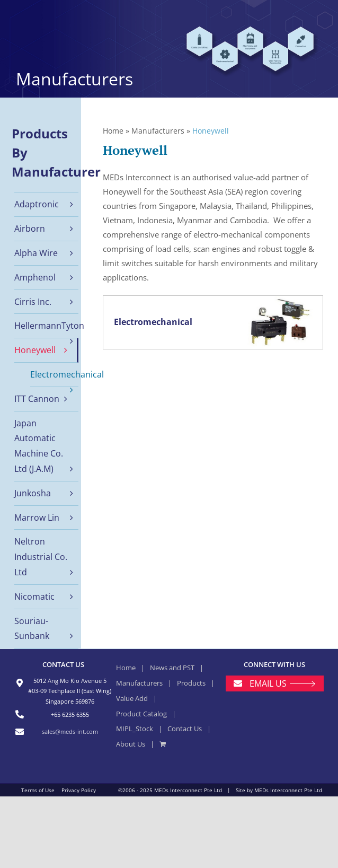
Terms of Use (38, 790)
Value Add (132, 698)
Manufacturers (158, 131)
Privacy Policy (79, 790)
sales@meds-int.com (70, 731)
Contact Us (185, 729)
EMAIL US (268, 683)
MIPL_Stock (135, 729)
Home (113, 131)
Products (191, 683)
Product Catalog (141, 714)
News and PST (172, 668)
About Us (131, 744)
